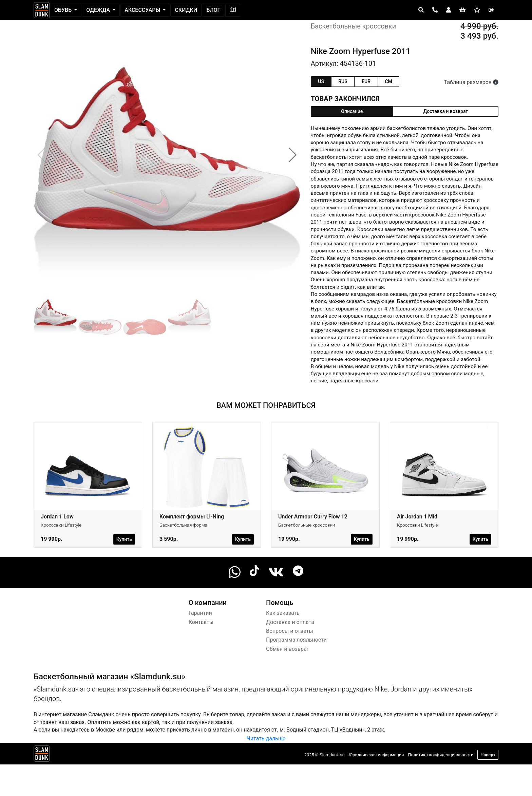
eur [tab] (366, 81)
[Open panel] (421, 10)
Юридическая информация (376, 755)
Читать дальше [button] (266, 738)
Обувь (64, 10)
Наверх (488, 755)
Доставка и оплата (290, 622)
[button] (293, 155)
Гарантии (200, 613)
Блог (213, 10)
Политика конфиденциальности (441, 755)
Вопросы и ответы (290, 631)
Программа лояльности (296, 640)
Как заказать (283, 613)
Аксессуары (143, 10)
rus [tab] (343, 81)
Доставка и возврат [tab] (446, 111)
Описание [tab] (352, 111)
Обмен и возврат (288, 649)
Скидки (186, 10)
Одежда (99, 10)
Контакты (201, 622)
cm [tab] (388, 81)
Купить (124, 539)
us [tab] (321, 81)
